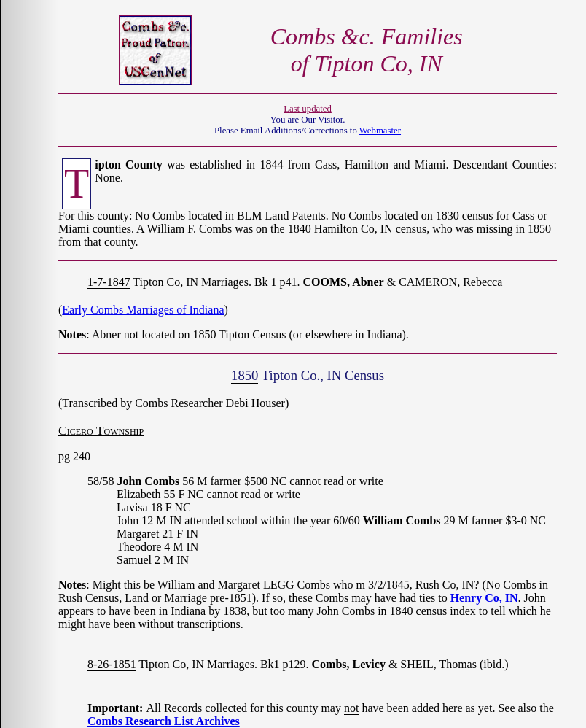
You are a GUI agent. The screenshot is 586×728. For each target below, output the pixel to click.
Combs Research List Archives (164, 721)
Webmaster (380, 131)
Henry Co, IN (484, 598)
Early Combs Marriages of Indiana (143, 310)
